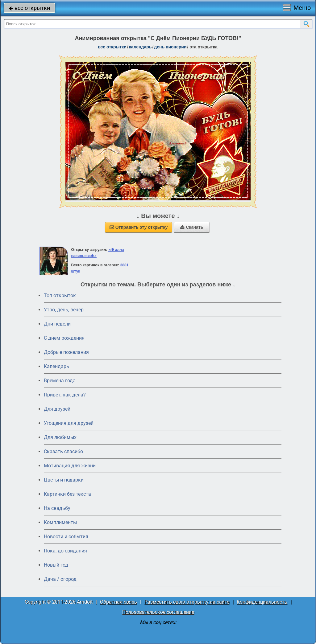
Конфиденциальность (262, 602)
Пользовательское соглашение (158, 612)
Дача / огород (60, 579)
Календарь (140, 47)
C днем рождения (64, 338)
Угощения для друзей (69, 423)
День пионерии (170, 47)
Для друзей (57, 409)
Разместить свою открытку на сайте (187, 602)
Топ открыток (60, 295)
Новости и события (66, 537)
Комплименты (60, 522)
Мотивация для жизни (70, 466)
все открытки (29, 8)
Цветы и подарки (64, 480)
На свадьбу (57, 508)
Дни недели (57, 324)
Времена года (60, 381)
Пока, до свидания (65, 551)
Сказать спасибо (63, 451)
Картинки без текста (67, 494)
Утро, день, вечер (64, 310)
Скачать (192, 227)
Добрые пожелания (66, 352)
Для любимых (60, 437)
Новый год (56, 565)
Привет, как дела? (65, 395)
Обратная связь (118, 602)
